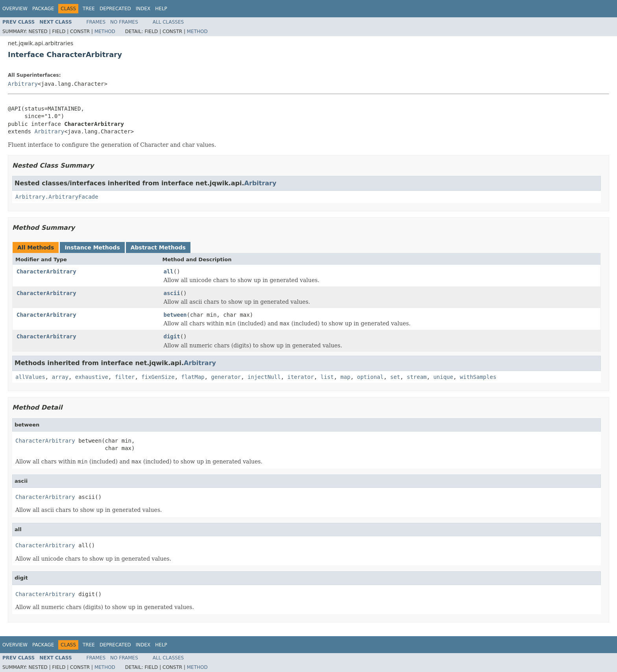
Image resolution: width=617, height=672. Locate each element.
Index (143, 9)
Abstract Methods (158, 247)
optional (370, 377)
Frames (96, 22)
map (345, 377)
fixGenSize (158, 377)
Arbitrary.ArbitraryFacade (57, 197)
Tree (89, 9)
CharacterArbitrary (46, 271)
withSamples (478, 377)
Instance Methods (92, 247)
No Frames (124, 22)
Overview (15, 9)
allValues (30, 377)
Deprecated (115, 9)
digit (172, 336)
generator (226, 377)
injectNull (264, 377)
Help (161, 9)
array (60, 377)
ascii (172, 293)
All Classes (168, 22)
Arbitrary (23, 84)
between (175, 315)
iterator (300, 377)
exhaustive (92, 377)
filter (125, 377)
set (395, 377)
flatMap (193, 377)
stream (417, 377)
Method (105, 31)
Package (43, 9)
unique (443, 377)
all (169, 271)
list (327, 377)
